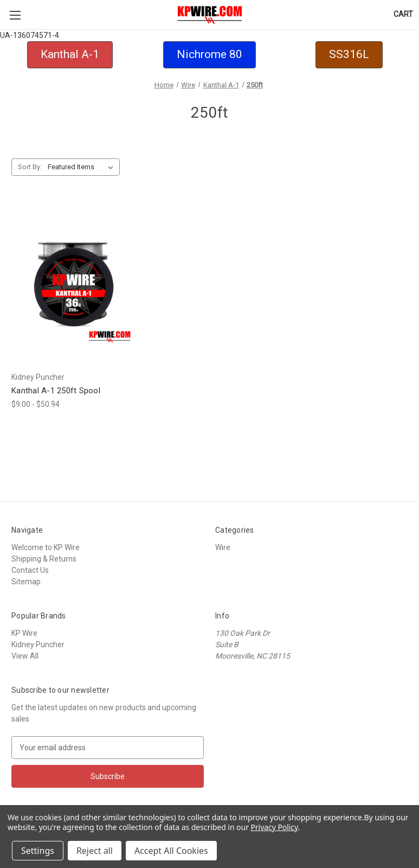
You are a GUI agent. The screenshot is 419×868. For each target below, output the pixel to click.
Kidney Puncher (38, 644)
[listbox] (83, 167)
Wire (223, 547)
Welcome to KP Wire (46, 547)
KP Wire (24, 633)
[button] (70, 55)
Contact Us (30, 570)
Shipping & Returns (44, 559)
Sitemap (26, 582)
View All (25, 656)
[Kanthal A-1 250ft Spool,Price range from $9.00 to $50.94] (74, 284)
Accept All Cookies (171, 851)
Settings (38, 851)
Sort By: (30, 167)
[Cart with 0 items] (403, 14)
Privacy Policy (274, 827)
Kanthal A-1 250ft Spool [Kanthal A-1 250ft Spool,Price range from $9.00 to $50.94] (56, 391)
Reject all (95, 851)
